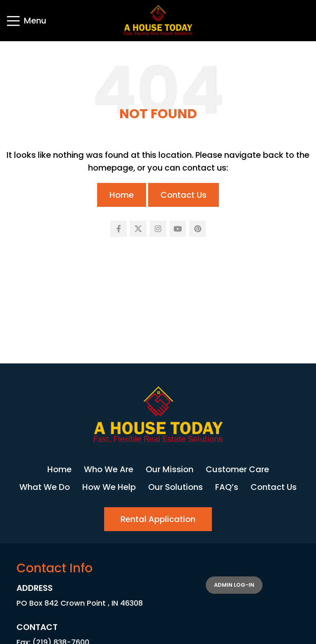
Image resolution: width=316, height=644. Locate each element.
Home (122, 195)
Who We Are (109, 469)
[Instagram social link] (158, 229)
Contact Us (184, 195)
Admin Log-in (234, 585)
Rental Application (158, 519)
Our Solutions (175, 487)
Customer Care (237, 469)
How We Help (109, 487)
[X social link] (138, 229)
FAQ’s (227, 487)
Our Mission (170, 469)
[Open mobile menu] (26, 21)
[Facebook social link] (118, 229)
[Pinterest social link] (197, 229)
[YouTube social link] (178, 229)
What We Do (45, 487)
